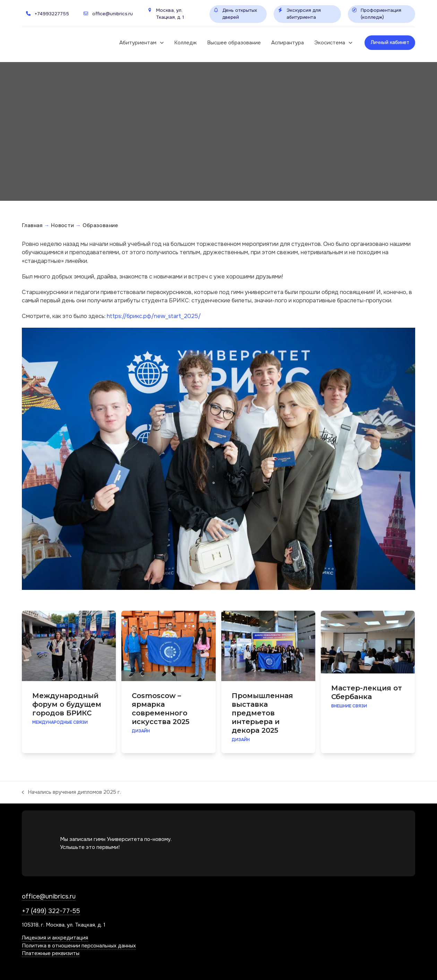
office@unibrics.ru (49, 896)
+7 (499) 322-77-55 (51, 911)
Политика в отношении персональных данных (79, 946)
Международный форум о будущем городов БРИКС (67, 704)
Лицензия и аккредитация (55, 938)
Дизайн (141, 731)
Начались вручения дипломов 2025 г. (71, 792)
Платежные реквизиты (51, 953)
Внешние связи (349, 706)
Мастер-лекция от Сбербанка (367, 692)
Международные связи (60, 722)
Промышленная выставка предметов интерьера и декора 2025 (262, 713)
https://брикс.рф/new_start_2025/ (154, 316)
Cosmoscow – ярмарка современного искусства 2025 (161, 709)
